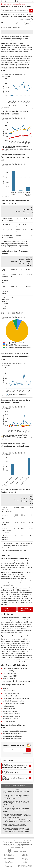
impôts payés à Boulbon (19, 353)
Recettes (5, 32)
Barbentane (6, 16)
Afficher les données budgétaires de (12, 23)
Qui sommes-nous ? (8, 841)
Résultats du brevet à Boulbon (13, 736)
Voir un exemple (27, 753)
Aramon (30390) (8, 671)
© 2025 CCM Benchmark (17, 847)
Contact (7, 843)
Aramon (29, 14)
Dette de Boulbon (7, 609)
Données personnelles (24, 843)
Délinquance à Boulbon (10, 719)
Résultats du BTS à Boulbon (12, 739)
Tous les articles (25, 844)
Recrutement (14, 843)
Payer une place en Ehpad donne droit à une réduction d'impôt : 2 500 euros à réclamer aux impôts (17, 803)
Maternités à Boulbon (10, 711)
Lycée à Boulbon (8, 706)
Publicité (29, 841)
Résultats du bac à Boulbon (12, 734)
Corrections (8, 846)
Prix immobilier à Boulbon (11, 693)
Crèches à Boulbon (9, 709)
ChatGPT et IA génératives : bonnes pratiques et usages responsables (15, 766)
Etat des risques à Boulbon (12, 714)
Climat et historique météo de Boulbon (16, 698)
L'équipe (16, 841)
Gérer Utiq (17, 844)
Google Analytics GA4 (10, 772)
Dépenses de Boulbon (25, 609)
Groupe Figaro (25, 846)
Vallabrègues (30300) (10, 676)
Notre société (23, 841)
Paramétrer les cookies (8, 844)
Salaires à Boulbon (9, 691)
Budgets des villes (9, 4)
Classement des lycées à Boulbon (14, 703)
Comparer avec (6, 27)
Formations (8, 761)
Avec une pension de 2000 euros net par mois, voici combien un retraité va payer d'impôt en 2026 (17, 791)
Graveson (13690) (9, 678)
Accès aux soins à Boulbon (11, 716)
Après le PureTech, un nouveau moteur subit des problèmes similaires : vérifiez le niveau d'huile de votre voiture (16, 797)
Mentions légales (16, 846)
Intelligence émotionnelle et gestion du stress (15, 778)
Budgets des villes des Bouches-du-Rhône (17, 681)
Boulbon (5, 688)
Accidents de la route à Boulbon (13, 701)
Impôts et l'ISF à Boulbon (11, 696)
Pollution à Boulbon (9, 721)
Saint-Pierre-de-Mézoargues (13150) (15, 668)
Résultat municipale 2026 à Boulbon (15, 731)
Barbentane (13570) (9, 673)
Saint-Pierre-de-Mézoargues (17, 14)
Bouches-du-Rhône (22, 4)
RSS (31, 844)
